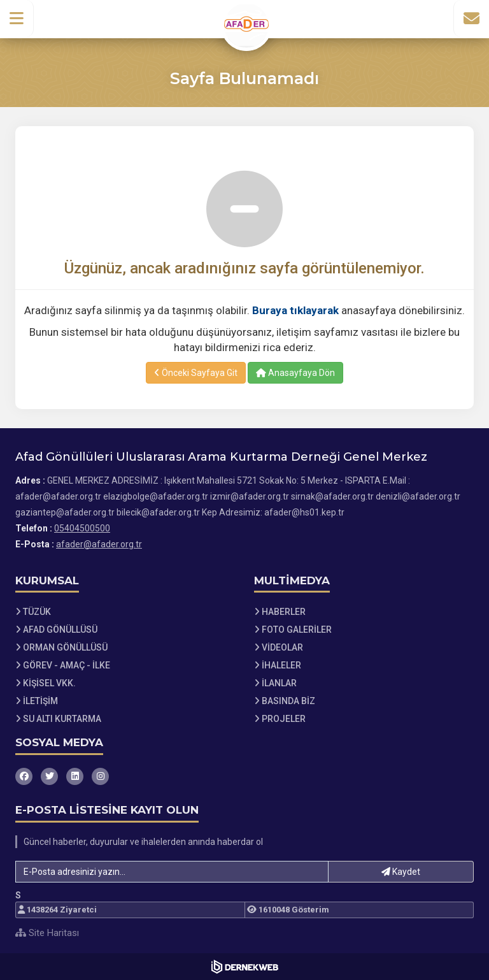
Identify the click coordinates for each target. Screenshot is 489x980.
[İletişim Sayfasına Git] (471, 18)
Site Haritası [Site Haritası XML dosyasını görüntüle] (47, 933)
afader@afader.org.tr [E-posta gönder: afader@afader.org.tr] (99, 544)
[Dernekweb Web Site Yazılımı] (245, 967)
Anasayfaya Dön (295, 373)
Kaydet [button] (401, 872)
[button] (17, 18)
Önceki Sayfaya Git (196, 373)
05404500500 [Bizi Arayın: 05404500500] (82, 528)
